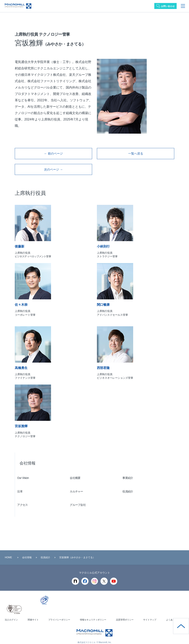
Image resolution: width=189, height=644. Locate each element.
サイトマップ (149, 614)
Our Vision (25, 472)
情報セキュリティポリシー (93, 614)
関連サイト (33, 614)
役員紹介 (130, 485)
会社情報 (28, 457)
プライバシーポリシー (59, 614)
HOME (8, 551)
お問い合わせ (168, 6)
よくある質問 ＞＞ (174, 614)
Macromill (18, 6)
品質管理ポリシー (125, 614)
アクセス (25, 499)
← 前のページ (53, 152)
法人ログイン (12, 614)
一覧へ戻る (136, 152)
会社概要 (77, 472)
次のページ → (53, 165)
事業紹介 (130, 472)
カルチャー (79, 485)
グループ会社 (80, 499)
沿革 (22, 485)
